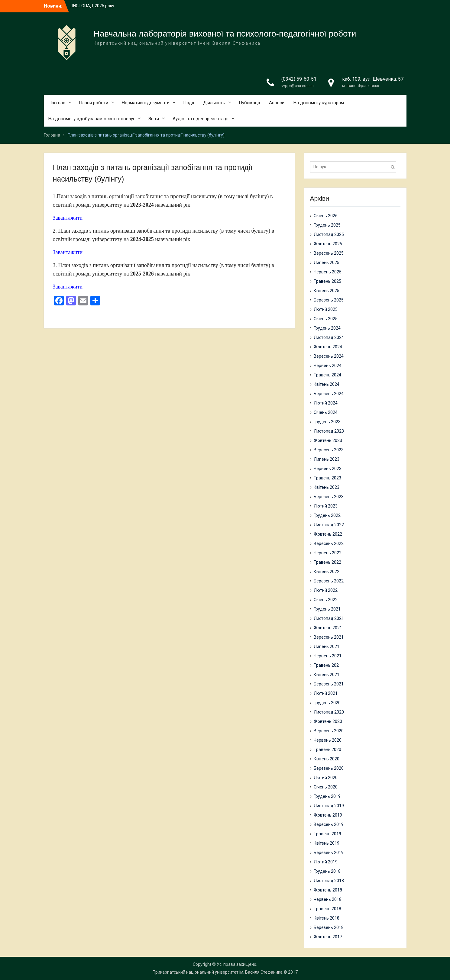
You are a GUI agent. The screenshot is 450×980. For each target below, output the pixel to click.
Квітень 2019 (327, 843)
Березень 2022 (329, 581)
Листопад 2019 (329, 806)
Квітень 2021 (327, 675)
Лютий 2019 (326, 862)
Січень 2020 (326, 787)
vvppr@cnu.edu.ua (298, 86)
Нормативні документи (146, 103)
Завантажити (68, 218)
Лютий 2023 (326, 506)
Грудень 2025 (327, 225)
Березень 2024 (329, 394)
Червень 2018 (328, 899)
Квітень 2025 (327, 291)
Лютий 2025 (326, 309)
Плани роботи (94, 103)
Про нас (57, 103)
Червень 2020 (328, 740)
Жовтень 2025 (328, 244)
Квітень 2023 (327, 487)
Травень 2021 (327, 665)
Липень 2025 (327, 263)
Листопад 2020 (329, 712)
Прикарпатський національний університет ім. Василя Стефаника (218, 972)
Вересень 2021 (329, 637)
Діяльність (214, 103)
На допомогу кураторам (319, 103)
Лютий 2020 (326, 778)
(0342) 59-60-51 (299, 79)
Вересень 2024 (329, 356)
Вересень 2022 (329, 543)
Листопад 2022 (329, 525)
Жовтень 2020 (328, 721)
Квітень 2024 (327, 384)
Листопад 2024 (329, 337)
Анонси (277, 103)
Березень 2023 (329, 497)
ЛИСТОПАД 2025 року (92, 6)
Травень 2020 (327, 750)
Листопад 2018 (329, 881)
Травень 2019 (327, 834)
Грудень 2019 (327, 796)
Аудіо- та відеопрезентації (201, 119)
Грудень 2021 (327, 609)
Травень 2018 (327, 909)
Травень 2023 (327, 478)
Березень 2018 (329, 927)
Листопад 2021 (329, 618)
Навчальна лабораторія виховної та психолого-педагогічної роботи (225, 34)
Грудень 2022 (327, 515)
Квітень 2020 (327, 759)
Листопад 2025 (329, 234)
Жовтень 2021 (328, 628)
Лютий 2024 (326, 403)
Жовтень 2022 (328, 534)
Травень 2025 (327, 281)
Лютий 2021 (326, 693)
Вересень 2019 (329, 824)
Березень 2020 (329, 768)
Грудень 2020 (327, 703)
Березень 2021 (329, 684)
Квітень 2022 (327, 572)
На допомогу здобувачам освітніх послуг (92, 119)
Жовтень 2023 (328, 440)
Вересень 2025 (329, 253)
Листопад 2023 (329, 431)
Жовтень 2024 (328, 347)
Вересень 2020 (329, 731)
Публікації (249, 103)
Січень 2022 (326, 600)
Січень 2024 (326, 412)
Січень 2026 (326, 216)
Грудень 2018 (327, 871)
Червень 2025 (328, 272)
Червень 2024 (328, 366)
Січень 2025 (326, 319)
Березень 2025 (329, 300)
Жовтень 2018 (328, 890)
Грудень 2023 (327, 422)
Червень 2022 (328, 553)
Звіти (154, 119)
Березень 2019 (329, 853)
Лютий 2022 (326, 590)
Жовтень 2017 (328, 937)
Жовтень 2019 (328, 815)
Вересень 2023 (329, 450)
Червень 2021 (328, 656)
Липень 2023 (327, 459)
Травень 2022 (327, 562)
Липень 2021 (327, 646)
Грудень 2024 (327, 328)
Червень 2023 (328, 469)
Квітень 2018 (327, 918)
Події (189, 103)
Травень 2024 (327, 375)
